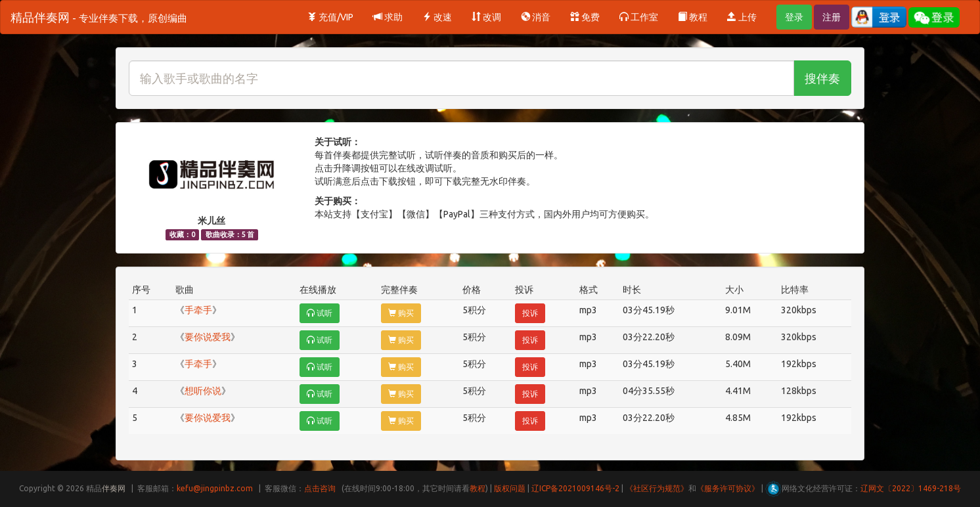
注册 (832, 17)
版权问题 (510, 488)
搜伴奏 (822, 78)
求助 (388, 17)
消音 (536, 17)
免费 (585, 17)
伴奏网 (114, 488)
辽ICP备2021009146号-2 (575, 488)
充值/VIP (330, 17)
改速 (437, 17)
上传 (742, 17)
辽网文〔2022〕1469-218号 (911, 488)
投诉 (530, 313)
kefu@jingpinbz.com (215, 488)
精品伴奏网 (99, 17)
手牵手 (198, 310)
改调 (486, 17)
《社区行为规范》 (657, 488)
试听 (320, 313)
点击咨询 (320, 488)
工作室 (639, 17)
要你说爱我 (208, 337)
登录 (794, 17)
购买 (401, 313)
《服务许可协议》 (728, 488)
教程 (693, 17)
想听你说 (203, 391)
